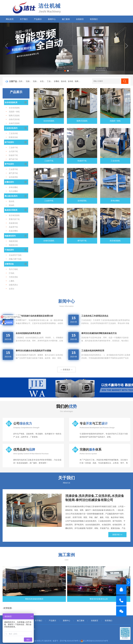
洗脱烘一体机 (115, 121)
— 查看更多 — (66, 370)
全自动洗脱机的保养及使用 (28, 333)
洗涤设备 (29, 81)
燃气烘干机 (82, 241)
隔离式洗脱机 (78, 81)
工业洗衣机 (50, 81)
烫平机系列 (9, 164)
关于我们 (24, 19)
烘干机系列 (9, 142)
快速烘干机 (82, 161)
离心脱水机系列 (11, 196)
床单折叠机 (115, 201)
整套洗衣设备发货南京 (23, 599)
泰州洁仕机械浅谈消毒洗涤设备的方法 (99, 333)
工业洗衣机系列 (11, 128)
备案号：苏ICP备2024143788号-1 (66, 641)
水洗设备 (43, 81)
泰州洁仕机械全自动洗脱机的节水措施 (33, 351)
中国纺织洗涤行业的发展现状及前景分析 (34, 316)
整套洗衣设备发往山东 (66, 599)
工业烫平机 (49, 201)
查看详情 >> (117, 535)
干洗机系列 (9, 250)
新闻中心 (52, 19)
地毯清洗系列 (10, 236)
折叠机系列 (9, 182)
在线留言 (80, 19)
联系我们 (94, 19)
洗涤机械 (36, 81)
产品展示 (38, 19)
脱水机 (64, 81)
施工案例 (66, 19)
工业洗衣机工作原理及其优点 (95, 316)
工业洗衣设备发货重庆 (110, 599)
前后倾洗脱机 (115, 241)
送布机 (71, 81)
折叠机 (57, 81)
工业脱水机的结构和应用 (93, 351)
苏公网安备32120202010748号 (96, 641)
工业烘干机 (49, 161)
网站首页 (10, 19)
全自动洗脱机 (49, 121)
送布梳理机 (82, 201)
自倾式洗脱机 (49, 241)
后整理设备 (9, 264)
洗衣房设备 (22, 81)
